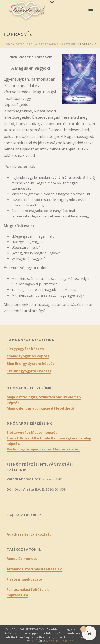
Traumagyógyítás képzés (29, 371)
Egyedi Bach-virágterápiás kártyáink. (46, 44)
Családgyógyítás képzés (28, 356)
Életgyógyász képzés (25, 349)
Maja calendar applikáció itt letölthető (40, 408)
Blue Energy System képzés (31, 364)
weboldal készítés (60, 641)
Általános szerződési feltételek (34, 569)
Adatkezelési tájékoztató (29, 534)
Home (8, 44)
